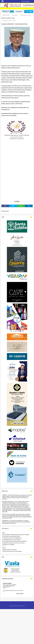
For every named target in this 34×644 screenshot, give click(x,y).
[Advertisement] (17, 181)
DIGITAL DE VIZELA (26, 1)
